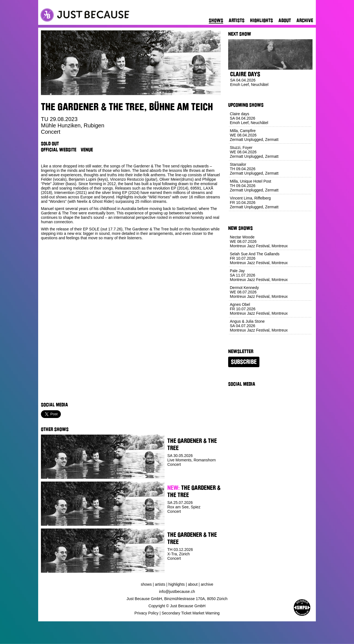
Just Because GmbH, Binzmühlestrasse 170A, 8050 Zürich (177, 599)
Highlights (261, 20)
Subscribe (244, 362)
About (285, 20)
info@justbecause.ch (177, 592)
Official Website (59, 150)
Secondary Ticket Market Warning (191, 613)
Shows (216, 20)
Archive (305, 20)
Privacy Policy (146, 613)
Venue (87, 150)
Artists (237, 20)
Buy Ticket (177, 475)
